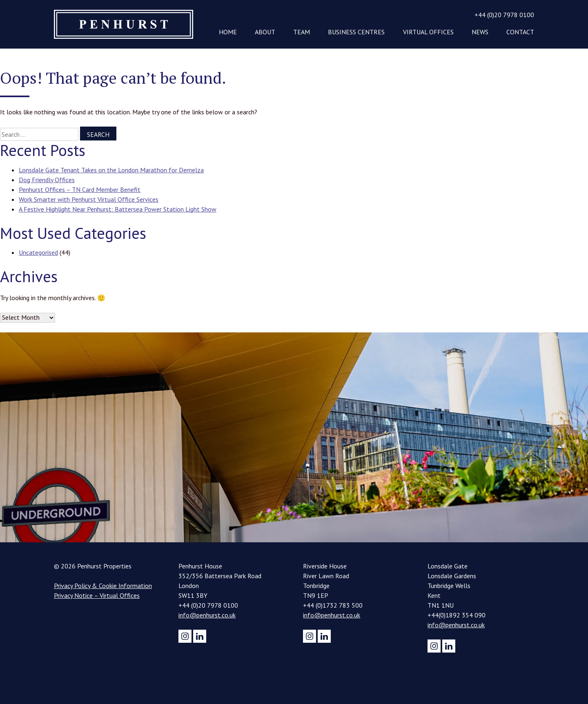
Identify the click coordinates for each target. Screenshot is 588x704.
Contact (520, 32)
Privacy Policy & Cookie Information (103, 586)
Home (228, 32)
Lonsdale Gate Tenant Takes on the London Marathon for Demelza (111, 170)
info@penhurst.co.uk (207, 615)
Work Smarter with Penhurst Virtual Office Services (89, 199)
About (265, 32)
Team (302, 32)
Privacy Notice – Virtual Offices (97, 595)
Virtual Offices (428, 32)
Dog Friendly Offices (47, 180)
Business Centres (356, 32)
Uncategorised (38, 252)
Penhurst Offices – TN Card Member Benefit (80, 189)
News (480, 32)
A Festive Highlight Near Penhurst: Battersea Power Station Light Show (118, 209)
